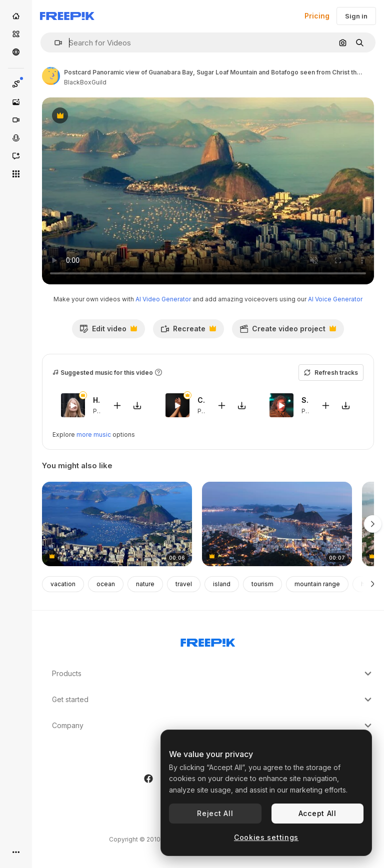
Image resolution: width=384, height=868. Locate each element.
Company (213, 726)
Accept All (317, 813)
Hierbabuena (97, 400)
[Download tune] (137, 405)
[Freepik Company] (208, 641)
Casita (201, 400)
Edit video (108, 331)
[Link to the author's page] (51, 76)
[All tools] (16, 174)
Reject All (215, 813)
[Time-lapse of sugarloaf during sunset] (277, 524)
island (222, 584)
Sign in (356, 16)
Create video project (288, 331)
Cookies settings (266, 837)
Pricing (317, 16)
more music (94, 434)
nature (145, 584)
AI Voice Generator (335, 299)
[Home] (16, 16)
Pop (99, 411)
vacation (63, 584)
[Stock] (16, 34)
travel (184, 584)
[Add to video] (117, 405)
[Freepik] (67, 16)
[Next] (373, 584)
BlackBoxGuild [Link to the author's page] (85, 82)
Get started (213, 700)
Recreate (188, 331)
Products (213, 674)
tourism (262, 584)
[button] (54, 43)
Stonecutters (305, 400)
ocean (106, 584)
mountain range (317, 584)
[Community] (16, 52)
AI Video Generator (163, 299)
